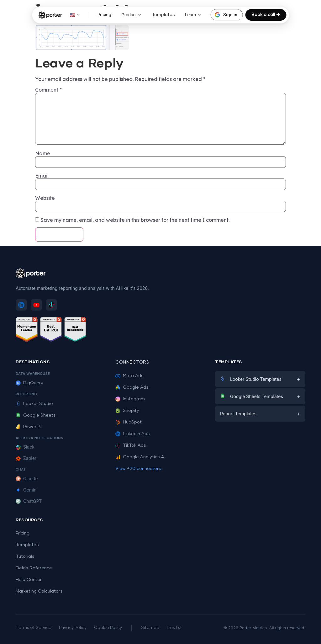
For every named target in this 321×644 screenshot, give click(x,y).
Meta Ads (129, 376)
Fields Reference (34, 568)
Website (45, 198)
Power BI (29, 427)
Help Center (29, 580)
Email (42, 176)
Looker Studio (34, 404)
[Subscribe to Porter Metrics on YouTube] (36, 305)
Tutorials (25, 556)
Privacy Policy (73, 628)
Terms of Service (34, 628)
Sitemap (150, 628)
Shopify (127, 411)
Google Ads (132, 387)
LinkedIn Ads (133, 434)
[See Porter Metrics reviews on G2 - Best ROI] (51, 330)
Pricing (104, 15)
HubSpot (129, 422)
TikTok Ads (131, 445)
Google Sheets (36, 415)
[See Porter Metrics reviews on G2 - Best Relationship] (75, 330)
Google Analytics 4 (140, 457)
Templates (163, 15)
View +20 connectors (138, 469)
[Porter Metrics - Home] (50, 15)
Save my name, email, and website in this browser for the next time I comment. (135, 220)
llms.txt (174, 628)
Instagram (130, 399)
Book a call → (266, 15)
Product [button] (131, 15)
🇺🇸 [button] (75, 15)
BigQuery (29, 383)
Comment (48, 90)
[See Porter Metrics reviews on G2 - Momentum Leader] (27, 330)
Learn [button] (193, 15)
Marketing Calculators (39, 591)
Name (43, 153)
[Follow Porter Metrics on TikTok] (51, 305)
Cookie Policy (108, 628)
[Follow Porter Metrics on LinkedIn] (21, 305)
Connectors (132, 362)
